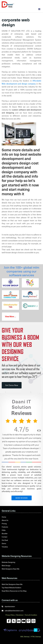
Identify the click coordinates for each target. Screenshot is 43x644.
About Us (5, 520)
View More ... (10, 317)
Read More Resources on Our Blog (14, 591)
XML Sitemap (25, 637)
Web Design (6, 566)
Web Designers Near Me (11, 569)
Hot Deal (5, 540)
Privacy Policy (10, 615)
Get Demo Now (12, 385)
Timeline (5, 547)
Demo (4, 543)
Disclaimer (20, 615)
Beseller (5, 533)
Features (5, 527)
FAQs (4, 530)
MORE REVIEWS (22, 498)
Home (4, 517)
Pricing (4, 524)
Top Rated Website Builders (11, 588)
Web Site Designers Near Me (12, 584)
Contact (4, 537)
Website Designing (8, 562)
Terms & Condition (31, 615)
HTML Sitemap (36, 637)
